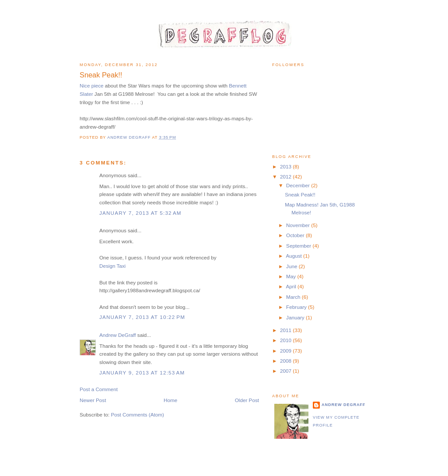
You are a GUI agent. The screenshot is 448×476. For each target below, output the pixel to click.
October (296, 235)
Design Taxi (112, 266)
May (292, 276)
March (294, 297)
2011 (286, 330)
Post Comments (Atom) (137, 415)
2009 (286, 351)
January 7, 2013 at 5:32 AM (140, 213)
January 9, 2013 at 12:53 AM (142, 373)
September (299, 246)
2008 (286, 361)
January (296, 317)
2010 (286, 340)
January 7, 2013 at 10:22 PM (142, 317)
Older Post (247, 400)
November (299, 225)
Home (170, 400)
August (294, 256)
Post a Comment (99, 389)
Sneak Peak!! (300, 194)
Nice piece (92, 86)
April (292, 286)
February (297, 307)
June (292, 266)
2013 (286, 166)
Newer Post (93, 400)
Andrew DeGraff (118, 335)
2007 (286, 371)
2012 (286, 177)
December (299, 185)
